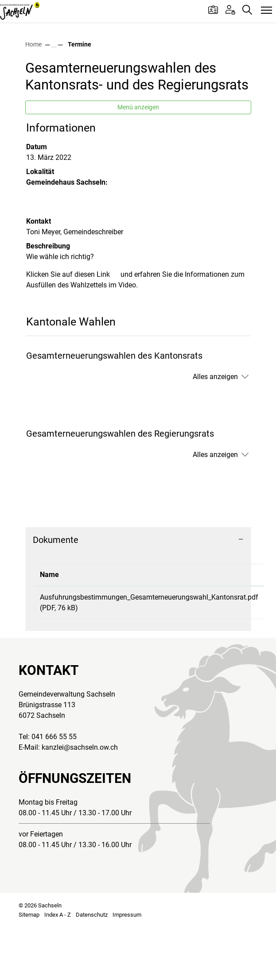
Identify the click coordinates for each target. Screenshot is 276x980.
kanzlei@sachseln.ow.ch (80, 801)
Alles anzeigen (215, 431)
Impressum (127, 969)
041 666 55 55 (54, 791)
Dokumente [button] (56, 594)
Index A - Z (58, 969)
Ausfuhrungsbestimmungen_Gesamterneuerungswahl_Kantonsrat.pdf (149, 651)
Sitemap (29, 969)
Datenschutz (92, 969)
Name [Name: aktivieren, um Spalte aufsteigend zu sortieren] (49, 629)
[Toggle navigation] (266, 11)
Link (108, 328)
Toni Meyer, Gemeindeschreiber (75, 286)
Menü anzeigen (138, 161)
